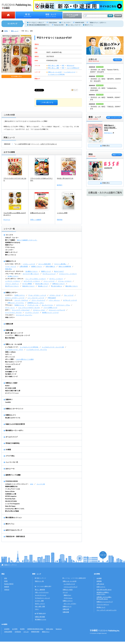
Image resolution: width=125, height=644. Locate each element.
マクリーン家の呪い (60, 264)
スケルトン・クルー (39, 310)
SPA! (6, 578)
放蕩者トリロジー (37, 266)
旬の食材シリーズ (11, 374)
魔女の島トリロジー (72, 286)
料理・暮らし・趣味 (27, 31)
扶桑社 (6, 31)
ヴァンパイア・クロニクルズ (21, 310)
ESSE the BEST (10, 369)
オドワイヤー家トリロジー (31, 274)
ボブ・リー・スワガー (70, 604)
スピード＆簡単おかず (73, 68)
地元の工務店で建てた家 (13, 391)
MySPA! (22, 629)
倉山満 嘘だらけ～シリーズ (14, 333)
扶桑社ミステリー (12, 293)
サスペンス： (9, 300)
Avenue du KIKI (59, 25)
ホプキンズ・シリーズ (70, 300)
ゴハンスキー (9, 250)
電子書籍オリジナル (41, 619)
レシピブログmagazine (12, 504)
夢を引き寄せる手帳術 (12, 511)
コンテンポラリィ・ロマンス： (15, 279)
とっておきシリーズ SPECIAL (56, 74)
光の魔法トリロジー (32, 271)
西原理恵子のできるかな (13, 242)
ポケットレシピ (10, 357)
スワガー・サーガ (55, 295)
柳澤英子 (60, 185)
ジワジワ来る (10, 456)
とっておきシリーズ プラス (14, 349)
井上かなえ (7, 220)
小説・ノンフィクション (42, 592)
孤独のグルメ (9, 245)
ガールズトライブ (12, 437)
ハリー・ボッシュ (54, 300)
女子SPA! (15, 629)
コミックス (9, 235)
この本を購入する (47, 102)
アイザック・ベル (33, 305)
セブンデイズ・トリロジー (32, 281)
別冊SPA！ (9, 400)
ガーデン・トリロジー (56, 279)
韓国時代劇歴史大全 (11, 486)
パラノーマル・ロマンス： (13, 274)
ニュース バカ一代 (12, 462)
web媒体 (4, 624)
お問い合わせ (100, 584)
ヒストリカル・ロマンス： (13, 264)
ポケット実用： (10, 359)
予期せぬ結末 (52, 298)
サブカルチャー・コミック (42, 598)
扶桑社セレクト (11, 415)
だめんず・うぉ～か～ (12, 238)
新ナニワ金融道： (11, 240)
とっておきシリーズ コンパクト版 (53, 347)
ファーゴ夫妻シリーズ (50, 308)
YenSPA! (8, 402)
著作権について (101, 607)
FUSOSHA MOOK (12, 481)
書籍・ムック (15, 31)
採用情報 (99, 581)
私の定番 (8, 367)
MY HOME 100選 (10, 388)
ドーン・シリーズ (49, 281)
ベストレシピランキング (13, 364)
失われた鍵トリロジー (42, 284)
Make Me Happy (10, 506)
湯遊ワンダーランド (11, 252)
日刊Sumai (18, 632)
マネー (37, 609)
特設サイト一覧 (39, 581)
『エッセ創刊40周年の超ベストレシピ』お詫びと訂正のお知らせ (35, 144)
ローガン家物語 (27, 284)
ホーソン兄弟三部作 (45, 264)
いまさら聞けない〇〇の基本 (25, 359)
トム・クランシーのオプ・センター (29, 308)
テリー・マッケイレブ (38, 300)
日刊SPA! (7, 629)
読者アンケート (101, 587)
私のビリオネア (59, 271)
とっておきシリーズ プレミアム (37, 349)
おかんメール (10, 469)
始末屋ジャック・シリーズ (50, 312)
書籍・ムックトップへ (114, 117)
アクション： (9, 305)
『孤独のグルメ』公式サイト (98, 23)
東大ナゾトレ (89, 25)
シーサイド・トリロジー (13, 281)
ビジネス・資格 (39, 601)
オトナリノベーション (12, 393)
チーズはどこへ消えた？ (37, 23)
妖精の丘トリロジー (59, 284)
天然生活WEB (8, 632)
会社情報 (97, 574)
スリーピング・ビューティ (24, 315)
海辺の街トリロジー (28, 286)
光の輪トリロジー (13, 276)
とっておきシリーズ (70, 72)
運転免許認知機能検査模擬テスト (39, 25)
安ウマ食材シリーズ (11, 376)
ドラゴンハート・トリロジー (68, 274)
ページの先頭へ (103, 555)
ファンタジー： (10, 315)
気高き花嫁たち (50, 266)
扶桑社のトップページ (10, 565)
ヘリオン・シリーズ (29, 264)
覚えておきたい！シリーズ (13, 362)
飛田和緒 (60, 220)
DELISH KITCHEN (11, 501)
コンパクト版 (41, 484)
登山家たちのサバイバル (13, 418)
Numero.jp (59, 629)
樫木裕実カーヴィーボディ (15, 430)
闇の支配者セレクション (14, 518)
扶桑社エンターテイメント (15, 409)
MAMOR (7, 587)
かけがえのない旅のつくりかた (15, 509)
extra (32, 484)
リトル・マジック (11, 266)
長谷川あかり (108, 133)
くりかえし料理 (62, 213)
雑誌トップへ (117, 155)
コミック (65, 592)
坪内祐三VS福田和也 (13, 443)
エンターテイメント (41, 595)
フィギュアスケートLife (13, 489)
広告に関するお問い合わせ (104, 590)
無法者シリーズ (43, 286)
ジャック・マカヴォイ (21, 300)
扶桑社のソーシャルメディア (105, 602)
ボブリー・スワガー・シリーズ (15, 298)
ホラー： (8, 310)
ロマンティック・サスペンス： (15, 271)
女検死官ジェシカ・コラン (36, 303)
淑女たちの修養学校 (65, 266)
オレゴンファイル (47, 305)
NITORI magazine (11, 496)
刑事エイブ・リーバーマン (16, 303)
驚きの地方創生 (10, 338)
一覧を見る (117, 60)
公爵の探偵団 (24, 266)
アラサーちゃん (10, 247)
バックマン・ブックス (32, 312)
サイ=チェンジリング (49, 274)
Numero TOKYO (9, 584)
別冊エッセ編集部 (36, 220)
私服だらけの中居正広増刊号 (15, 424)
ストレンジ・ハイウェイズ (57, 310)
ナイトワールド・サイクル (13, 312)
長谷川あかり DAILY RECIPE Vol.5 (111, 128)
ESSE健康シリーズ (11, 372)
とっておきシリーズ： (12, 347)
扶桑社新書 (9, 330)
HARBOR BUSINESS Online (35, 629)
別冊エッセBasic (10, 352)
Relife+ (7, 386)
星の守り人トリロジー (12, 286)
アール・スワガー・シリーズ (37, 295)
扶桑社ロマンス (11, 261)
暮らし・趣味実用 (40, 590)
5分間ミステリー (20, 295)
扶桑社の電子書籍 (40, 617)
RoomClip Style (10, 499)
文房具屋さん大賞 (11, 494)
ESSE (6, 581)
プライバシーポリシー (103, 604)
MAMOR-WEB (80, 23)
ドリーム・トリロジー (65, 281)
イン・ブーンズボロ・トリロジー (36, 279)
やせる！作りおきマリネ (65, 178)
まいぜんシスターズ (74, 25)
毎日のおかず (71, 65)
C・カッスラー (66, 23)
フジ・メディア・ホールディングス (107, 610)
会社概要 (99, 578)
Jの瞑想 (8, 450)
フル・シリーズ (69, 295)
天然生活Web (53, 23)
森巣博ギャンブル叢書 (13, 475)
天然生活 (7, 590)
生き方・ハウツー (40, 604)
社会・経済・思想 (40, 606)
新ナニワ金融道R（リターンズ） (27, 240)
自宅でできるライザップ (14, 530)
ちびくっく (9, 354)
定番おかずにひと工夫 (38, 213)
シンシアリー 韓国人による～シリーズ (17, 335)
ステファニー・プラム (63, 305)
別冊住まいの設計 (12, 383)
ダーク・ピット (10, 308)
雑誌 (3, 574)
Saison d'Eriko (10, 491)
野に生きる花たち (57, 286)
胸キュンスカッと (11, 255)
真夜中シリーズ (46, 271)
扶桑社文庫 (9, 324)
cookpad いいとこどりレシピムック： (17, 484)
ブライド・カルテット (12, 284)
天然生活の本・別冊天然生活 (15, 537)
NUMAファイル (19, 305)
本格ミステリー (10, 317)
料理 (63, 65)
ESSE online (50, 629)
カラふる (26, 632)
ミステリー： (9, 295)
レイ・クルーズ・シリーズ (36, 298)
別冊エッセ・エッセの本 (55, 72)
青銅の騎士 (9, 269)
